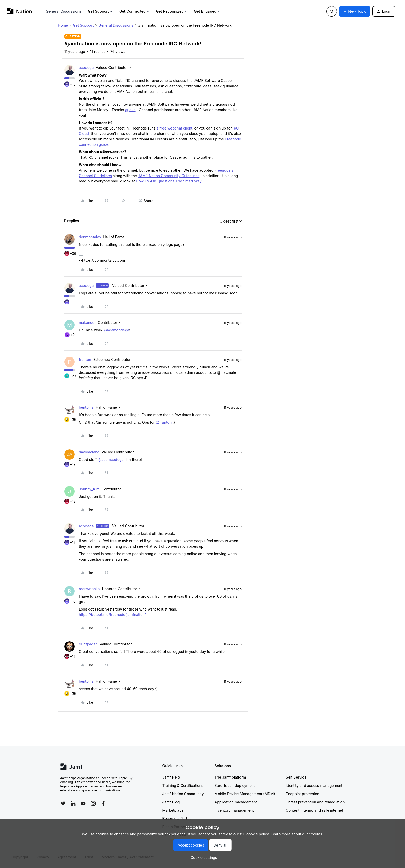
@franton (164, 422)
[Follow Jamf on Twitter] (63, 803)
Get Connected (135, 11)
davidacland (89, 452)
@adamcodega (116, 330)
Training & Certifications (183, 785)
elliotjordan (88, 644)
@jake (130, 110)
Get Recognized (172, 11)
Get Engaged (207, 11)
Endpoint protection (303, 794)
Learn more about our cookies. (297, 834)
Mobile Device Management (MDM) (245, 794)
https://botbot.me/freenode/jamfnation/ (112, 615)
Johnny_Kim (89, 489)
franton (85, 359)
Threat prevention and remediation (315, 802)
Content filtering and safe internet (315, 810)
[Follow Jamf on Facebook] (103, 803)
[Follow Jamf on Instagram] (93, 803)
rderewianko (89, 589)
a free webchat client (174, 128)
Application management (236, 802)
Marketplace (173, 810)
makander (87, 322)
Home (63, 25)
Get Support (100, 11)
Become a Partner (178, 818)
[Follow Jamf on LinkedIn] (73, 803)
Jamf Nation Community (183, 794)
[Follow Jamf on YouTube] (83, 803)
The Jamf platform (230, 777)
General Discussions (64, 11)
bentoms (86, 407)
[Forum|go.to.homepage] (20, 11)
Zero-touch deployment (235, 785)
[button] (355, 11)
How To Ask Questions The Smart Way (169, 181)
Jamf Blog (171, 802)
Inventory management (234, 810)
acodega (86, 68)
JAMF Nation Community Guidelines (169, 176)
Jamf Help (171, 777)
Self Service (296, 777)
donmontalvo (90, 237)
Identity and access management (314, 785)
